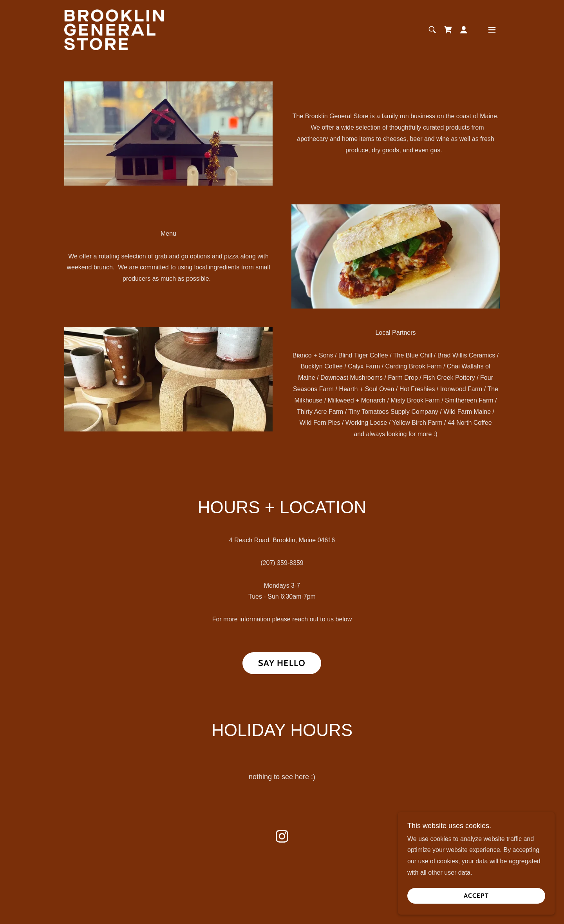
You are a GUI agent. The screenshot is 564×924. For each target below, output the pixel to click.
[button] (464, 30)
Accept (476, 912)
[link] (114, 29)
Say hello (282, 663)
